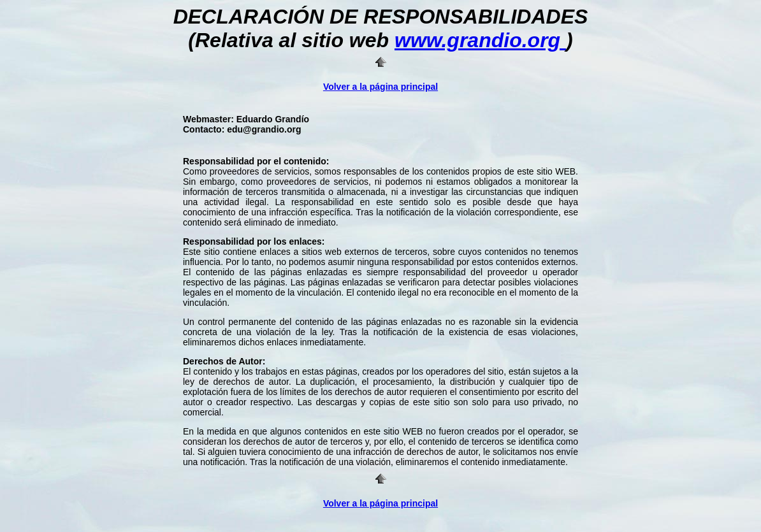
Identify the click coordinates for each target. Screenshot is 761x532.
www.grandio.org (480, 40)
